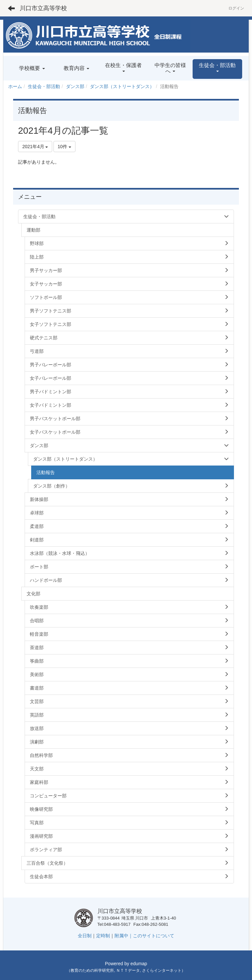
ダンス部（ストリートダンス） (122, 86)
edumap (139, 964)
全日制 (85, 936)
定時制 (103, 936)
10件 (64, 147)
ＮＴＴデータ (128, 970)
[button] (217, 69)
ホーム (15, 86)
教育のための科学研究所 (92, 970)
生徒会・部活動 (44, 86)
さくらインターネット (162, 970)
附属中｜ (124, 936)
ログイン (236, 8)
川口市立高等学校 (43, 8)
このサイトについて (154, 936)
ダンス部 (75, 86)
